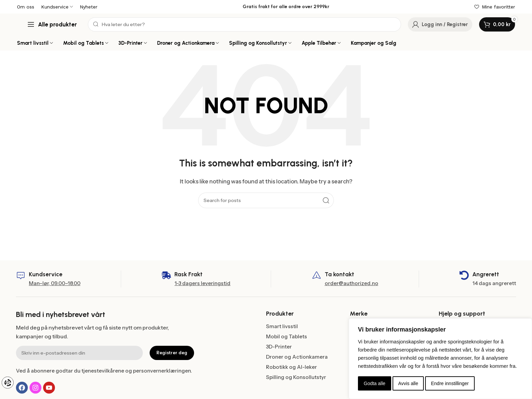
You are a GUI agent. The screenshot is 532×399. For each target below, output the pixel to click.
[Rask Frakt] (166, 275)
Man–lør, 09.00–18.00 (55, 283)
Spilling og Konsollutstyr (296, 377)
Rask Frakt (188, 274)
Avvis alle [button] (408, 383)
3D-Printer (279, 347)
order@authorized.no (351, 283)
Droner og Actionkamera (297, 357)
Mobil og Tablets (287, 336)
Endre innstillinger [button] (450, 383)
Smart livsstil (282, 326)
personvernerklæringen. (163, 371)
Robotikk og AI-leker (291, 367)
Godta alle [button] (375, 383)
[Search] (244, 24)
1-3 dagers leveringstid (202, 283)
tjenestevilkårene (103, 371)
